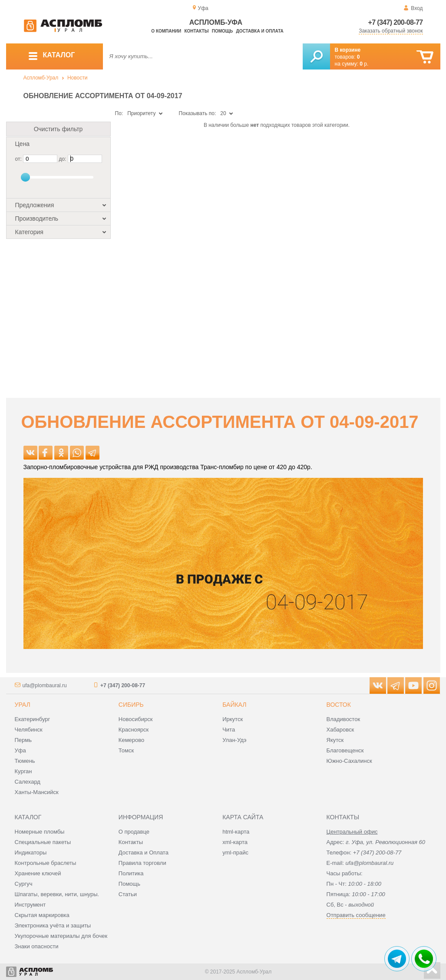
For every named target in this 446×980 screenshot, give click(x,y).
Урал (23, 705)
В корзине (348, 50)
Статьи (128, 894)
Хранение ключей (38, 873)
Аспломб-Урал (41, 78)
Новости (77, 78)
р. (364, 64)
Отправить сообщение (356, 915)
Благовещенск (345, 750)
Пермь (23, 740)
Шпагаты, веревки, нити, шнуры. (57, 894)
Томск (126, 750)
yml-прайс (235, 853)
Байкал (234, 705)
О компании (166, 31)
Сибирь (131, 705)
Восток (339, 705)
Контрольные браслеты (46, 863)
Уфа (20, 750)
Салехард (28, 782)
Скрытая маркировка (42, 915)
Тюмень (25, 761)
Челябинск (29, 730)
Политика (131, 873)
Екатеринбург (33, 719)
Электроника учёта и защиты (53, 925)
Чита (229, 730)
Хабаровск (340, 730)
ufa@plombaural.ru (45, 685)
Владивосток (344, 719)
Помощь (222, 31)
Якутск (335, 740)
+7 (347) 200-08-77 (396, 22)
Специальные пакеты (43, 842)
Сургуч (24, 884)
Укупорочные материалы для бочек (61, 936)
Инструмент (30, 905)
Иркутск (233, 719)
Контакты (196, 31)
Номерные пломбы (40, 832)
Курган (23, 771)
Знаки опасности (37, 946)
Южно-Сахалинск (349, 761)
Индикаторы (31, 853)
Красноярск (134, 730)
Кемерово (131, 740)
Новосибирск (136, 719)
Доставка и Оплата (144, 853)
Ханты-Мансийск (37, 792)
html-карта (236, 832)
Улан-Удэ (234, 740)
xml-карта (235, 842)
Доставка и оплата (260, 31)
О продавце (134, 832)
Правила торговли (142, 863)
